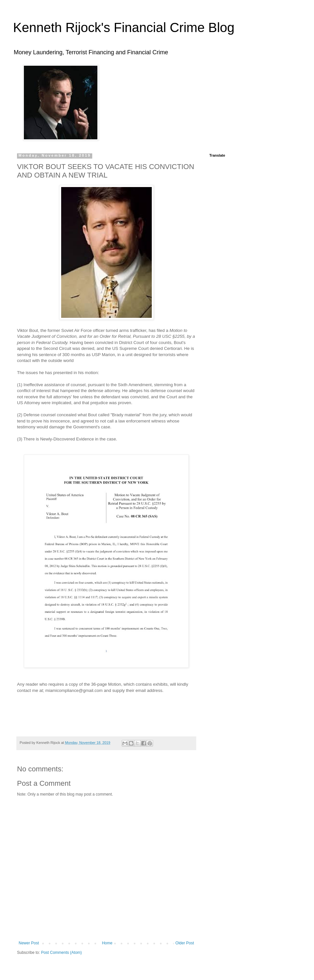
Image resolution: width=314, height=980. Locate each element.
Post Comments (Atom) (61, 953)
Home (107, 943)
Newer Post (29, 943)
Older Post (185, 943)
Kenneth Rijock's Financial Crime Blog (124, 27)
